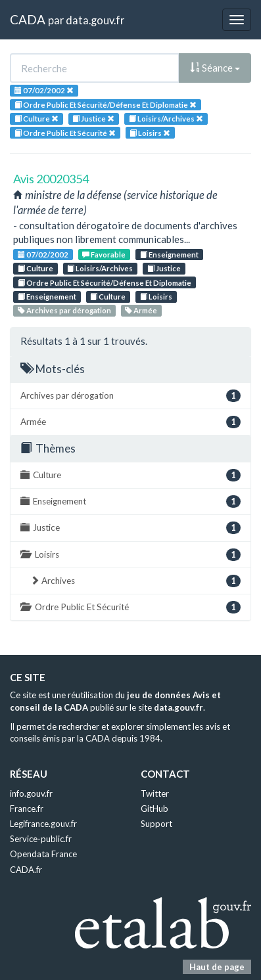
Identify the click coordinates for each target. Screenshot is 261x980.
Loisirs (156, 297)
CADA (28, 19)
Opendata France (43, 854)
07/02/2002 (43, 255)
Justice (164, 268)
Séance (215, 68)
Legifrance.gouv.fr (43, 824)
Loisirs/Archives (100, 268)
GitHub (154, 809)
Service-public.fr (41, 839)
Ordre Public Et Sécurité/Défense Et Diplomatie (105, 283)
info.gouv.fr (31, 793)
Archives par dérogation (64, 310)
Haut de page (217, 967)
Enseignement (169, 255)
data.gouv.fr (95, 20)
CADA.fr (26, 870)
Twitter (155, 793)
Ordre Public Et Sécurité (130, 607)
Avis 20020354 (51, 179)
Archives (135, 581)
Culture (36, 268)
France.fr (27, 809)
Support (156, 824)
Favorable (104, 255)
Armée (141, 310)
